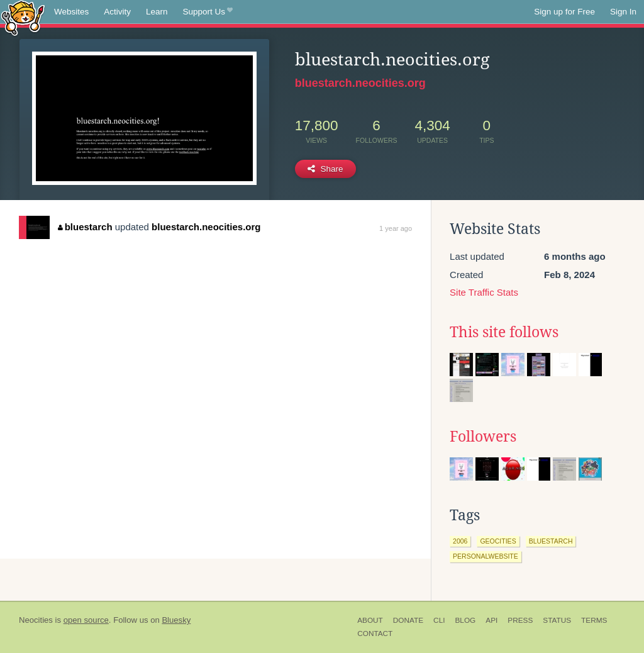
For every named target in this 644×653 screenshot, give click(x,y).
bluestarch (85, 227)
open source (86, 620)
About (370, 620)
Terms (594, 620)
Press (520, 620)
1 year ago (396, 228)
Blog (465, 620)
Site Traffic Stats (484, 292)
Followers (483, 437)
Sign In (623, 12)
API (491, 620)
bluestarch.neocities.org (360, 83)
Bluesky (176, 620)
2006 (460, 541)
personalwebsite (486, 556)
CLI (439, 620)
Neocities (36, 620)
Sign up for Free (564, 12)
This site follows (504, 332)
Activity (117, 12)
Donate (408, 620)
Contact (375, 633)
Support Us (208, 12)
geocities (498, 541)
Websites (71, 12)
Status (557, 620)
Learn (157, 12)
